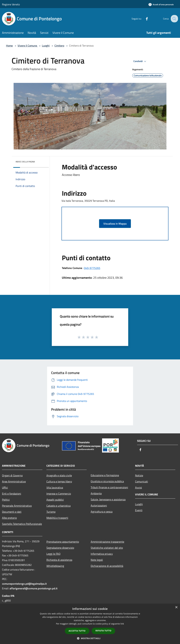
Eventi (139, 510)
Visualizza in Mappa (115, 224)
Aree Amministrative (14, 481)
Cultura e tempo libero (59, 481)
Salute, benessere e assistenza (108, 499)
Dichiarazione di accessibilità (107, 566)
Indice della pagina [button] (25, 162)
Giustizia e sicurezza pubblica (107, 481)
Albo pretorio (9, 518)
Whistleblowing (55, 566)
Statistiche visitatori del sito (107, 548)
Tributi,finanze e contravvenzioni (109, 487)
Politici (6, 500)
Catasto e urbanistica (58, 506)
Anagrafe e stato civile (59, 475)
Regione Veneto (11, 4)
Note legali (97, 560)
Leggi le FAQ (53, 554)
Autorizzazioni (99, 505)
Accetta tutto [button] (77, 631)
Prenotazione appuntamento (63, 542)
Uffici (5, 487)
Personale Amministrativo (17, 506)
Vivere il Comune (28, 46)
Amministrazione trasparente (107, 542)
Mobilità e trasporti (57, 518)
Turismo (51, 512)
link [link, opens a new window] (122, 624)
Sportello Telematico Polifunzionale (22, 524)
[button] (90, 638)
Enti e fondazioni (12, 494)
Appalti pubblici (55, 500)
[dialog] (90, 624)
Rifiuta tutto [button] (103, 631)
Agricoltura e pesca (102, 512)
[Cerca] (174, 19)
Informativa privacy (102, 554)
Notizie (139, 475)
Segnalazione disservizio (60, 548)
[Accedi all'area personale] (161, 4)
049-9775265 (92, 268)
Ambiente (96, 493)
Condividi (140, 61)
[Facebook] (144, 19)
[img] (42, 161)
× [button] (176, 607)
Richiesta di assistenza (59, 560)
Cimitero (59, 46)
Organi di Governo (12, 475)
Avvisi (139, 487)
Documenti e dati (12, 512)
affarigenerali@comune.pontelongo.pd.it (34, 588)
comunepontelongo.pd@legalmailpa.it (24, 584)
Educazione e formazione (105, 475)
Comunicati (142, 481)
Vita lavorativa (55, 487)
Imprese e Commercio (59, 494)
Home (9, 46)
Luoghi (46, 46)
